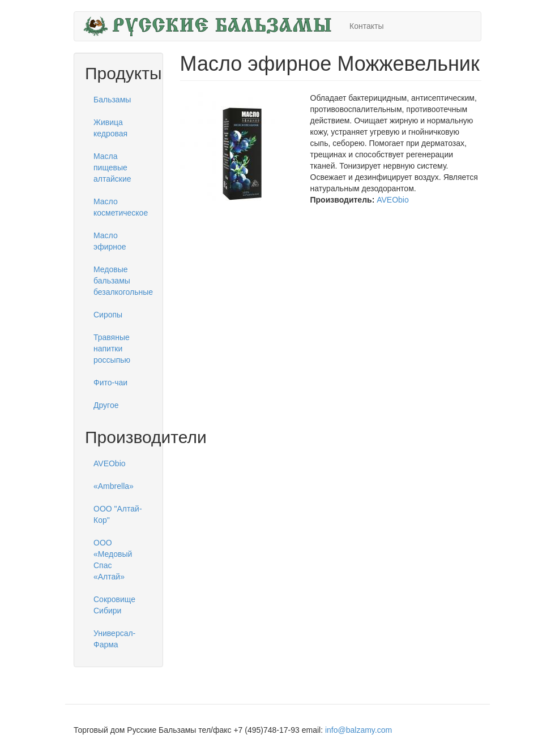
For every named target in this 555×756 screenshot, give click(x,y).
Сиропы (108, 315)
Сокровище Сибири (114, 605)
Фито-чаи (110, 383)
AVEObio (110, 463)
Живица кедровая (110, 128)
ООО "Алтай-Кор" (118, 514)
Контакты (366, 26)
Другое (106, 405)
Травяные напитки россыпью (112, 349)
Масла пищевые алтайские (112, 167)
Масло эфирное (110, 241)
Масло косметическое (121, 207)
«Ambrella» (114, 486)
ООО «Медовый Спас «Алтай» (113, 560)
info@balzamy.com (358, 730)
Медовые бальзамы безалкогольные (123, 281)
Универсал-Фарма (114, 639)
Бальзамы (112, 100)
